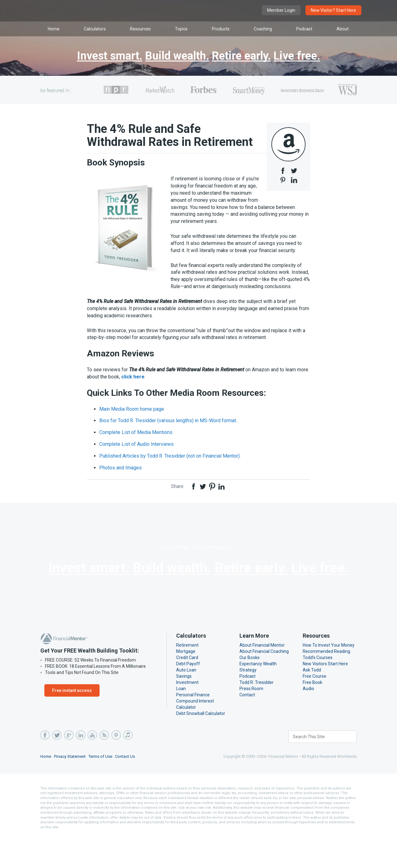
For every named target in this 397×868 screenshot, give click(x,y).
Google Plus (69, 766)
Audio (308, 719)
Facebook (45, 766)
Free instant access (71, 721)
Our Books (250, 688)
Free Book (313, 713)
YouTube (92, 766)
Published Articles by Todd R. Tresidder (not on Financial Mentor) (171, 469)
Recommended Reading (326, 682)
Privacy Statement (71, 787)
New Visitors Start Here (325, 694)
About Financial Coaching (264, 682)
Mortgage (185, 682)
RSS (104, 766)
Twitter (57, 766)
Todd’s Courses (318, 688)
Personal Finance (193, 726)
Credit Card (187, 688)
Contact (247, 726)
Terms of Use (103, 787)
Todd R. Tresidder (257, 713)
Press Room (251, 719)
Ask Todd (312, 701)
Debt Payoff (187, 694)
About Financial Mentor (262, 676)
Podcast (247, 707)
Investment (187, 713)
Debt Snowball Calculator (201, 744)
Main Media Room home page (132, 422)
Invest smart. (103, 56)
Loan (181, 719)
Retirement (187, 676)
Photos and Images (121, 481)
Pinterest (116, 766)
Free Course (315, 707)
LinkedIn (80, 766)
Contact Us (127, 787)
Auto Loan (186, 701)
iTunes (127, 766)
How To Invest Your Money (328, 676)
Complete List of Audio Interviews (136, 457)
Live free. (304, 56)
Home (46, 787)
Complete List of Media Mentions (135, 445)
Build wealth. (175, 56)
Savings (184, 707)
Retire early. (244, 56)
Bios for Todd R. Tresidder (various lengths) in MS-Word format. (169, 434)
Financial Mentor (103, 11)
